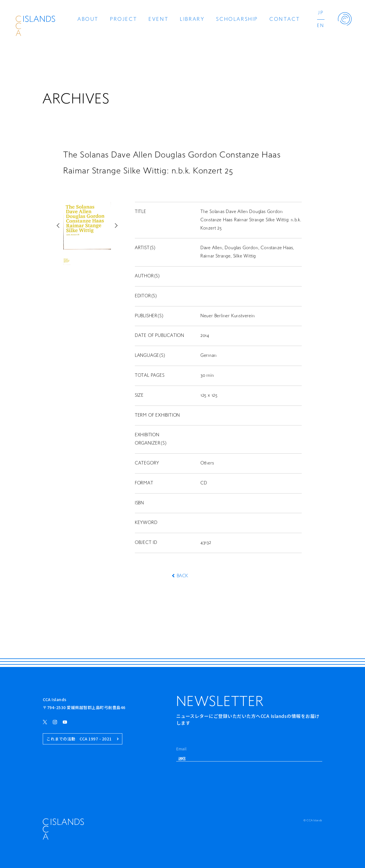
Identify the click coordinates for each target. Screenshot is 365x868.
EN (321, 26)
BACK (182, 576)
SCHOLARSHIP (237, 20)
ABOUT (88, 20)
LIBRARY (192, 20)
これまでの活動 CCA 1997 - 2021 (83, 739)
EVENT (159, 20)
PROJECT (124, 20)
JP (321, 13)
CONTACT (285, 20)
